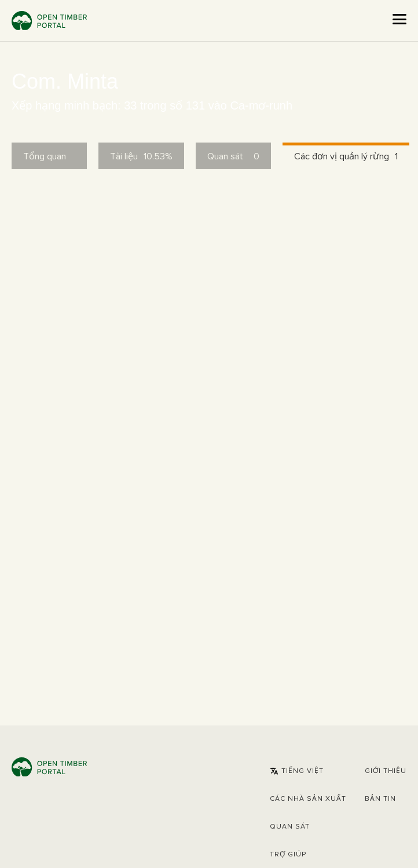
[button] (297, 771)
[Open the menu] (399, 19)
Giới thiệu (386, 771)
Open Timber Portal (49, 21)
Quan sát (290, 827)
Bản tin (380, 799)
